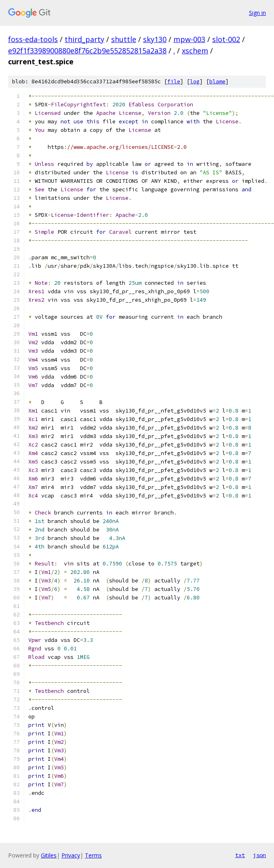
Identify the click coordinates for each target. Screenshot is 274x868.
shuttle (124, 39)
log (195, 82)
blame (217, 82)
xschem (195, 51)
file (174, 82)
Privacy (71, 855)
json (259, 855)
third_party (84, 39)
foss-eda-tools (33, 39)
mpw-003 (189, 39)
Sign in (257, 13)
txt (240, 855)
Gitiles (49, 855)
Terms (93, 855)
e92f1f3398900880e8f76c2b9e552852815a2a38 (87, 51)
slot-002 (226, 39)
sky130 (155, 39)
